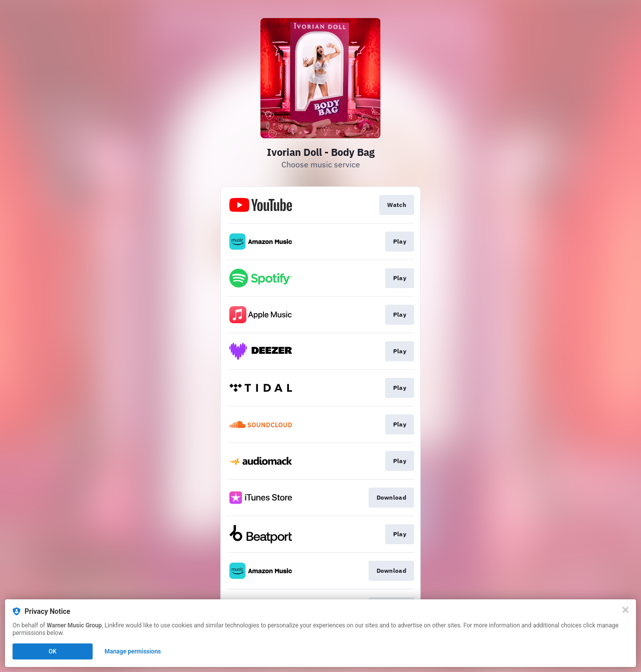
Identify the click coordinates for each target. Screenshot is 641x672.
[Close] (625, 610)
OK (53, 651)
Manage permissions (133, 651)
